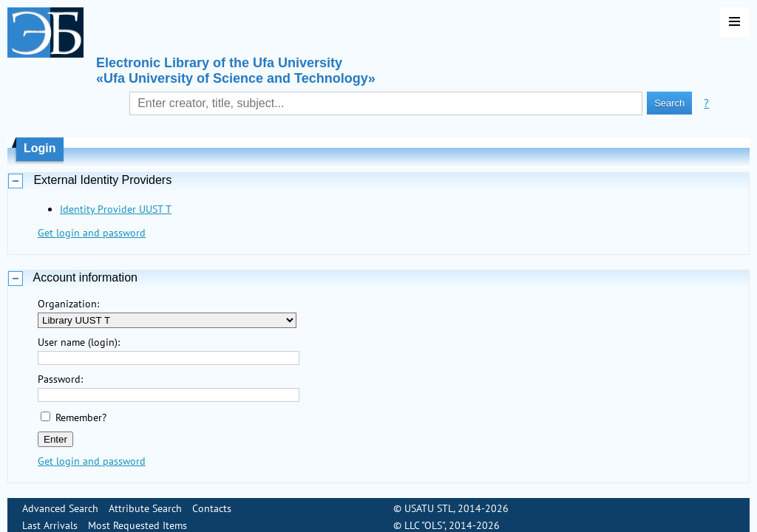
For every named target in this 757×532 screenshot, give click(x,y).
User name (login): (79, 342)
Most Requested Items (138, 516)
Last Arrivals (50, 516)
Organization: (68, 304)
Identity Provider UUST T (116, 209)
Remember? (81, 417)
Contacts (212, 499)
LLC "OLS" (424, 516)
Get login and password (92, 233)
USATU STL (429, 499)
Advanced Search (60, 499)
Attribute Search (145, 499)
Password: (60, 379)
